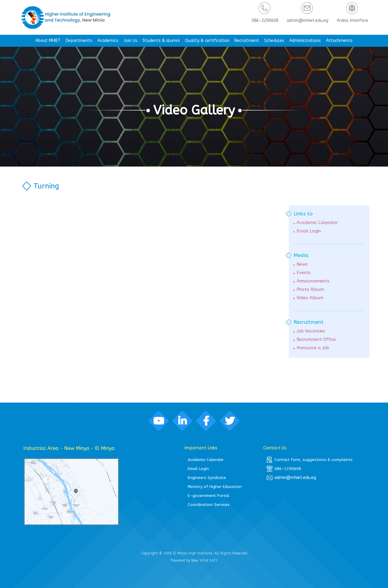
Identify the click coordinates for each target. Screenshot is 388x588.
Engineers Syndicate (207, 478)
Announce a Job (313, 348)
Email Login (309, 231)
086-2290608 (284, 469)
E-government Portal (208, 496)
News (302, 264)
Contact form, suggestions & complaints (310, 460)
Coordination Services (209, 505)
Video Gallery (194, 110)
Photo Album (310, 290)
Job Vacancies (311, 331)
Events (304, 273)
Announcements (313, 281)
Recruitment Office (316, 340)
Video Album (310, 298)
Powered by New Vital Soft (194, 560)
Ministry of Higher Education (215, 487)
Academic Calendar (317, 223)
